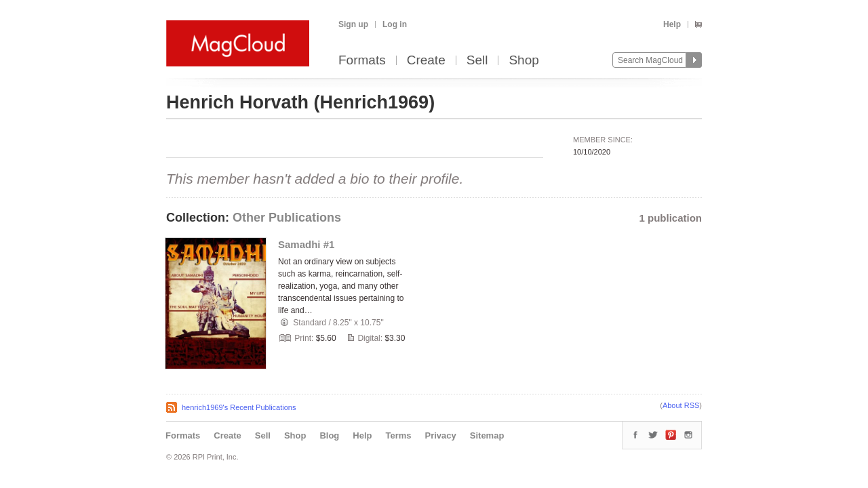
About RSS (681, 405)
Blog (329, 435)
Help (672, 24)
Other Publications (287, 218)
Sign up (353, 24)
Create (426, 61)
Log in (395, 24)
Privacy (441, 435)
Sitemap (487, 435)
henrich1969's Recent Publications (239, 407)
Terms (398, 435)
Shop (524, 61)
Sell (477, 61)
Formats (362, 61)
